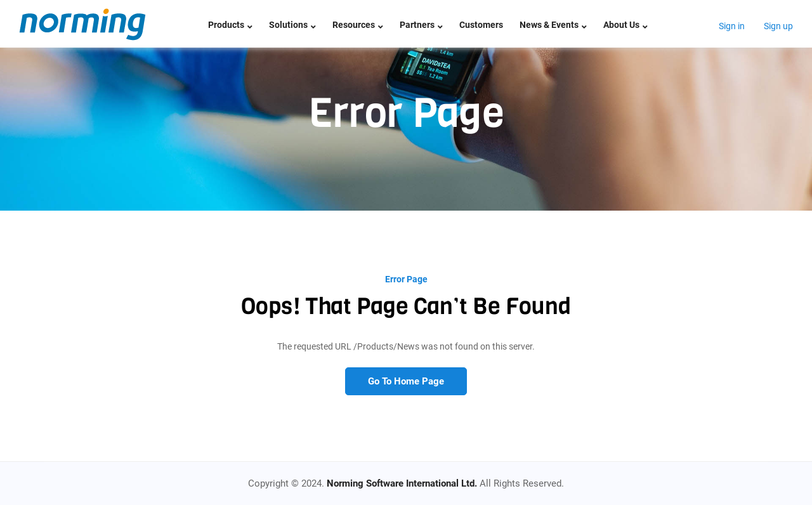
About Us (625, 25)
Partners (421, 25)
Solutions (292, 25)
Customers (481, 25)
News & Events (553, 25)
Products (230, 25)
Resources (358, 25)
